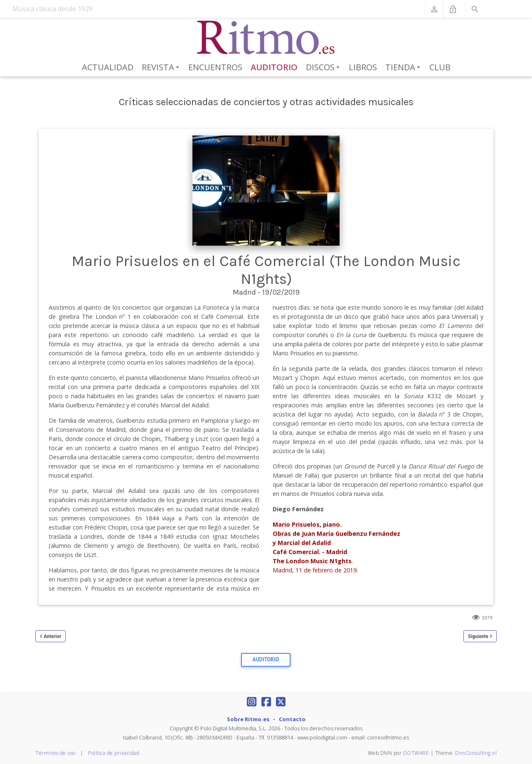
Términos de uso (55, 753)
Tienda (404, 68)
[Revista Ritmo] (266, 38)
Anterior (52, 636)
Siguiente (478, 636)
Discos (324, 68)
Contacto (292, 719)
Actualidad (108, 67)
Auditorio (274, 67)
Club (440, 67)
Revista (162, 68)
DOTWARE (416, 753)
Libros (363, 67)
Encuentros (215, 67)
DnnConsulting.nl (476, 753)
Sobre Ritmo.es (248, 719)
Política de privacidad (114, 753)
